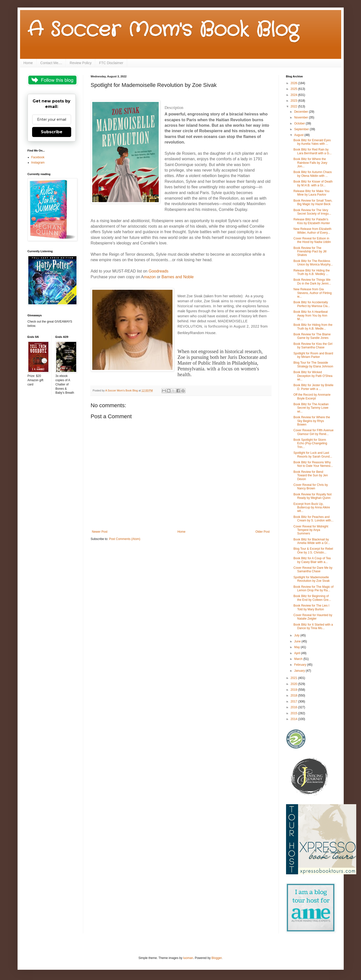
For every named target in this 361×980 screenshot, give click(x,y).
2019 (294, 690)
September (302, 129)
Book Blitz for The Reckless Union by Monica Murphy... (313, 263)
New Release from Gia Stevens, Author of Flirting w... (312, 293)
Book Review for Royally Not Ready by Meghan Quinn (312, 496)
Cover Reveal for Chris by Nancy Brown (310, 487)
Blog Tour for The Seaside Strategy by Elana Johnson (313, 364)
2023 (294, 101)
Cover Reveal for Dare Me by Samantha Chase (313, 570)
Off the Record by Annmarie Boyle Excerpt (312, 396)
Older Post (263, 532)
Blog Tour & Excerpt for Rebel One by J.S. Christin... (313, 550)
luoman (188, 958)
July (297, 635)
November (301, 117)
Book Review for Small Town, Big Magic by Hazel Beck (313, 202)
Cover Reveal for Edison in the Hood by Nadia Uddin (312, 240)
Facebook (38, 157)
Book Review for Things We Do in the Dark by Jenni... (312, 282)
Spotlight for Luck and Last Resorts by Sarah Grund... (313, 455)
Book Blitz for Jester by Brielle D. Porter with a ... (313, 387)
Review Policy (81, 63)
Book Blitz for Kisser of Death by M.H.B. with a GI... (313, 183)
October (300, 123)
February (300, 665)
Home (28, 63)
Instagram (38, 163)
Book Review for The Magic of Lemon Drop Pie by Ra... (313, 589)
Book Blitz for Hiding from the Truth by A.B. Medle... (313, 327)
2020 (294, 684)
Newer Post (100, 532)
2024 (294, 95)
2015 (294, 713)
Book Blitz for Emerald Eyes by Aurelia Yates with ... (312, 142)
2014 (294, 719)
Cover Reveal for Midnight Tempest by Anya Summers (311, 530)
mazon (150, 277)
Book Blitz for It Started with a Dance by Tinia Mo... (313, 626)
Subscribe (52, 132)
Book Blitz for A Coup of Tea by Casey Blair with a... (312, 560)
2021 (294, 678)
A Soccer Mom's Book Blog (163, 30)
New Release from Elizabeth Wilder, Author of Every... (312, 231)
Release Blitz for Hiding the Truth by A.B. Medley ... (311, 272)
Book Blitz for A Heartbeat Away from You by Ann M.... (310, 315)
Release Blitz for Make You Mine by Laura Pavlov (311, 193)
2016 (294, 707)
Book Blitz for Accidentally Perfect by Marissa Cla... (312, 304)
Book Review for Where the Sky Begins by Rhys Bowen (312, 421)
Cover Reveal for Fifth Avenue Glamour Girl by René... (313, 432)
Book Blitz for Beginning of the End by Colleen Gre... (312, 598)
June (298, 641)
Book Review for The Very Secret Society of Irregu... (312, 212)
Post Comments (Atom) (125, 539)
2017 (294, 702)
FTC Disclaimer (111, 63)
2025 (294, 89)
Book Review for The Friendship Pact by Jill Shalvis (310, 252)
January (300, 671)
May (297, 647)
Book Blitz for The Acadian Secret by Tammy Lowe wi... (311, 408)
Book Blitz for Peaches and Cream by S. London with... (313, 519)
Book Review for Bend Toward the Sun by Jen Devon (310, 475)
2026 (294, 83)
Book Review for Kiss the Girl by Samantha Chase (313, 346)
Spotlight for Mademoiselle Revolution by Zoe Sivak (311, 579)
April (297, 653)
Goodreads (159, 271)
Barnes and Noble (177, 277)
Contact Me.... (51, 63)
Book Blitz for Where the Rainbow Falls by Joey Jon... (310, 163)
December (301, 112)
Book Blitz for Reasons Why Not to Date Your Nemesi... (313, 464)
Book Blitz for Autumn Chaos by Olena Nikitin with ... (312, 174)
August (299, 135)
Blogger (217, 958)
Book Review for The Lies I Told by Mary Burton (311, 607)
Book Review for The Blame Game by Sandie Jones (312, 336)
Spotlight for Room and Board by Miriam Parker (313, 355)
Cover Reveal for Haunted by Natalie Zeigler (313, 617)
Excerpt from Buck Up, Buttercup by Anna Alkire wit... (312, 508)
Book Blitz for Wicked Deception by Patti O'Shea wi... (313, 376)
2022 (294, 106)
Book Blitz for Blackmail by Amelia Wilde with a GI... (312, 541)
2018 (294, 695)
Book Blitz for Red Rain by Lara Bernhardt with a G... (312, 151)
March (299, 659)
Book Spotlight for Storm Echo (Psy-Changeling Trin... (310, 443)
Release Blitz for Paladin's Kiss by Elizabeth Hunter (312, 221)
